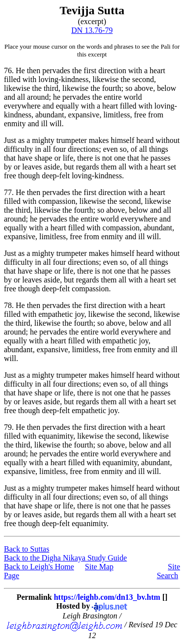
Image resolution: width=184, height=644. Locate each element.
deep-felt (56, 176)
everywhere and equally (41, 106)
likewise (105, 79)
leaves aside (41, 167)
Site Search (168, 571)
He (20, 70)
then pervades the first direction (77, 70)
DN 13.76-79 (92, 30)
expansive (84, 115)
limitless (117, 115)
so (129, 88)
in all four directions (67, 149)
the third (45, 88)
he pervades (72, 97)
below (167, 88)
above (144, 88)
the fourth (106, 88)
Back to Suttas (26, 549)
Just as (14, 140)
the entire (107, 97)
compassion (57, 201)
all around (33, 97)
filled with (20, 79)
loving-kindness (63, 79)
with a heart (147, 70)
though (29, 176)
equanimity (56, 436)
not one (114, 158)
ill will (52, 124)
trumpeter (72, 140)
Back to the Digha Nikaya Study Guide (66, 558)
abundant (50, 115)
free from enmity (96, 237)
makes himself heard (121, 140)
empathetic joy (61, 314)
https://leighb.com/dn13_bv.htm (107, 597)
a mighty (40, 140)
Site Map (99, 567)
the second (137, 79)
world (133, 97)
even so (115, 149)
